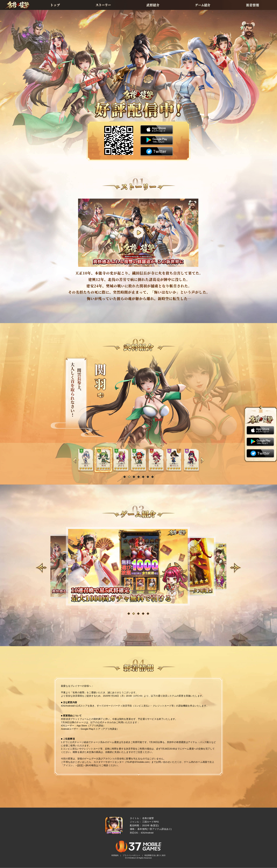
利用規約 (115, 855)
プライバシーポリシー (132, 855)
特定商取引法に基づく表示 (155, 855)
